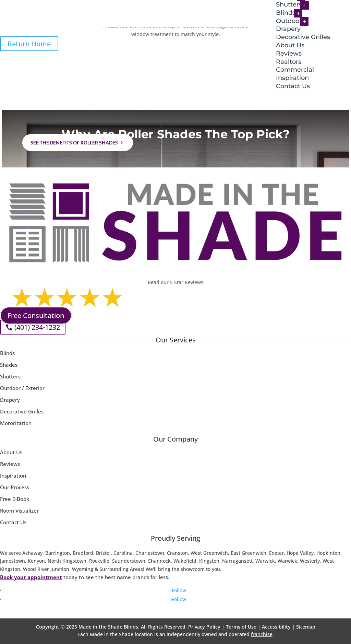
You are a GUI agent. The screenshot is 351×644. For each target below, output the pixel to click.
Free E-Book (15, 499)
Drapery (288, 29)
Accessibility (276, 627)
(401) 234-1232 (37, 327)
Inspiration (292, 78)
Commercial (295, 70)
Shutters (10, 376)
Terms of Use (241, 627)
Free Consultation (36, 315)
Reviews (289, 54)
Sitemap (306, 627)
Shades (9, 365)
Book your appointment (31, 577)
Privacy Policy (204, 627)
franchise (262, 634)
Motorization (16, 423)
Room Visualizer (19, 511)
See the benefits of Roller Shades (74, 143)
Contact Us (293, 86)
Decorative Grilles (303, 37)
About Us (290, 45)
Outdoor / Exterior (22, 388)
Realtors (289, 62)
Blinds (286, 13)
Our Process (15, 487)
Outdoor (289, 21)
